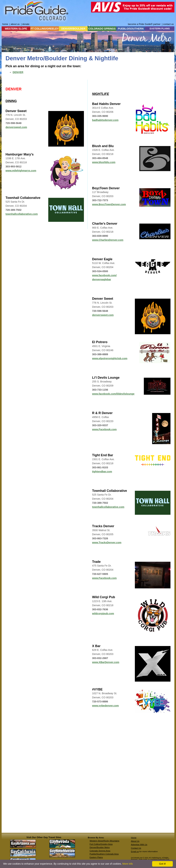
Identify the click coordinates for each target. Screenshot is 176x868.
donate (26, 24)
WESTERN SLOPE (16, 29)
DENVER (18, 72)
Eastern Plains (96, 857)
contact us (168, 24)
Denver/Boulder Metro (100, 847)
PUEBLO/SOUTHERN (131, 29)
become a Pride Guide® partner (144, 24)
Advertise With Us (139, 845)
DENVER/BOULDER (73, 29)
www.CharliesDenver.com (108, 240)
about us (15, 24)
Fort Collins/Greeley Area (101, 844)
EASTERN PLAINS (160, 29)
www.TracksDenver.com (107, 542)
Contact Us (136, 848)
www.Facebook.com (104, 578)
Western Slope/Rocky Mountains (104, 841)
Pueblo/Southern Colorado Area (104, 854)
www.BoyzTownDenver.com (109, 204)
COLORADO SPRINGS (102, 29)
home (5, 24)
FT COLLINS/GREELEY (45, 29)
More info (128, 864)
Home (134, 838)
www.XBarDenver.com (106, 662)
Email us (135, 851)
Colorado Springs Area (100, 851)
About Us (135, 841)
